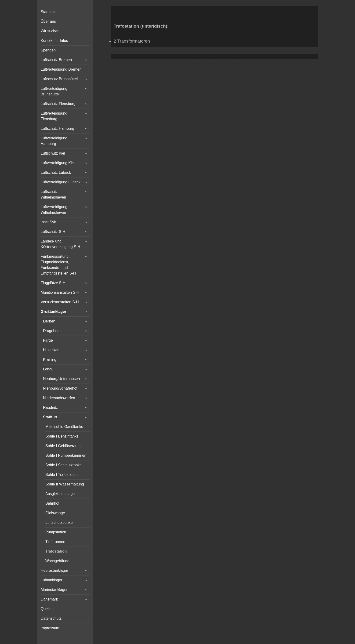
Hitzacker (51, 350)
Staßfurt (50, 417)
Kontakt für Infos (54, 41)
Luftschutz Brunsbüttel (59, 79)
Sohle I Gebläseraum (63, 446)
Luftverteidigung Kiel (58, 163)
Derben (49, 321)
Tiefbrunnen (55, 542)
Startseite (49, 12)
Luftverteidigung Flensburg (54, 116)
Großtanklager (53, 312)
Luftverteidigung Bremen (61, 69)
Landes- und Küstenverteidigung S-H (60, 244)
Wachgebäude (57, 561)
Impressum (50, 628)
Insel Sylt (48, 222)
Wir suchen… (52, 31)
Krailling (50, 360)
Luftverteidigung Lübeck (61, 182)
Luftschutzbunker (60, 523)
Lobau (48, 369)
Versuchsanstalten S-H (60, 302)
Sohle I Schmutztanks (63, 465)
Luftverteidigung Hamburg (54, 141)
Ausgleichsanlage (60, 494)
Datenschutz (51, 618)
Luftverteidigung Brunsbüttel (54, 91)
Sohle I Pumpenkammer (65, 455)
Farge (48, 340)
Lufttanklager (52, 580)
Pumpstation (56, 532)
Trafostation (56, 551)
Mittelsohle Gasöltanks (64, 427)
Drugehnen (52, 331)
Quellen (47, 609)
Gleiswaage (55, 513)
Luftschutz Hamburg (57, 128)
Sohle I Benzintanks (62, 436)
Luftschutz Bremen (56, 60)
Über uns (48, 21)
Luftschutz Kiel (53, 153)
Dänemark (49, 599)
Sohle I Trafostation (62, 475)
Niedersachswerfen (59, 398)
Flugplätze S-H (53, 283)
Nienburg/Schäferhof (60, 388)
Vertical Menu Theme (224, 64)
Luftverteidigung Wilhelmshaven (54, 210)
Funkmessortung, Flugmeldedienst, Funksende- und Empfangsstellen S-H (58, 265)
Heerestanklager (54, 570)
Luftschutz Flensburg (58, 104)
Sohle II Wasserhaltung (65, 484)
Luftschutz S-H (53, 232)
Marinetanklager (54, 590)
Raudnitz (50, 407)
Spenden (48, 50)
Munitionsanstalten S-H (60, 292)
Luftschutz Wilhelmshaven (53, 194)
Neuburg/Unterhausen (61, 379)
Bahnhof (52, 503)
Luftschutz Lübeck (56, 172)
